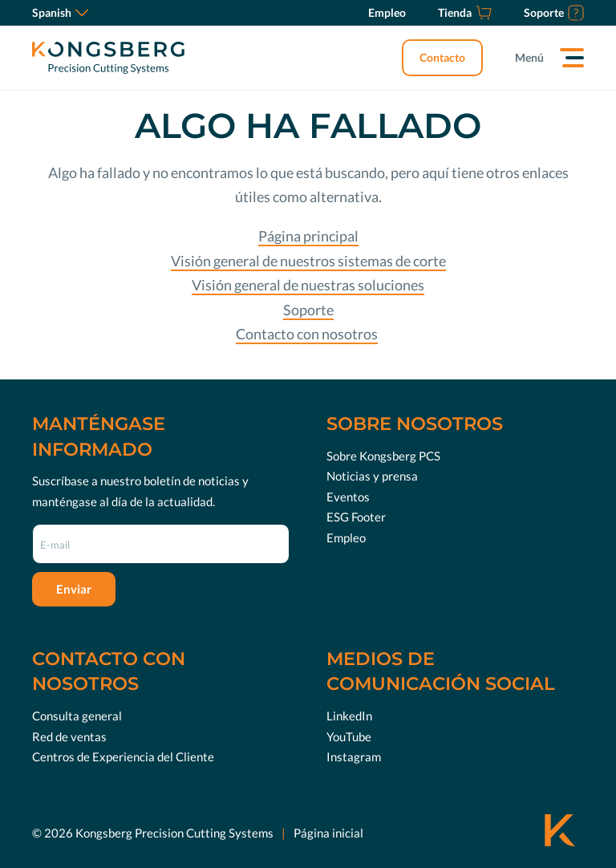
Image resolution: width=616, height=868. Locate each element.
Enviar (74, 589)
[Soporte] (554, 13)
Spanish (60, 12)
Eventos (348, 497)
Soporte (308, 310)
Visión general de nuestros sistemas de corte (308, 261)
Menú (529, 57)
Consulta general (77, 716)
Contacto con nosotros (307, 334)
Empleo (346, 537)
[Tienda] (465, 13)
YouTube (349, 736)
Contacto (442, 57)
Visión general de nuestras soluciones (308, 285)
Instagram (354, 756)
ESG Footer (356, 517)
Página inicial (328, 833)
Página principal (308, 236)
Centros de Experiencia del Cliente (123, 756)
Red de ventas (69, 736)
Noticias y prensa (372, 476)
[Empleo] (387, 13)
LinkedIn (349, 716)
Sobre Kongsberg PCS (383, 456)
